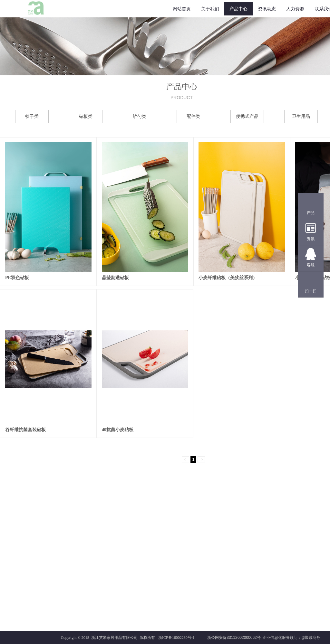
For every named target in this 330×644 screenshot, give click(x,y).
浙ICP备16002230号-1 (176, 638)
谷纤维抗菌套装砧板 (25, 430)
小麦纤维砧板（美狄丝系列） (228, 278)
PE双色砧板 (17, 278)
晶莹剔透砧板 (115, 278)
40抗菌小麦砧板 (118, 430)
